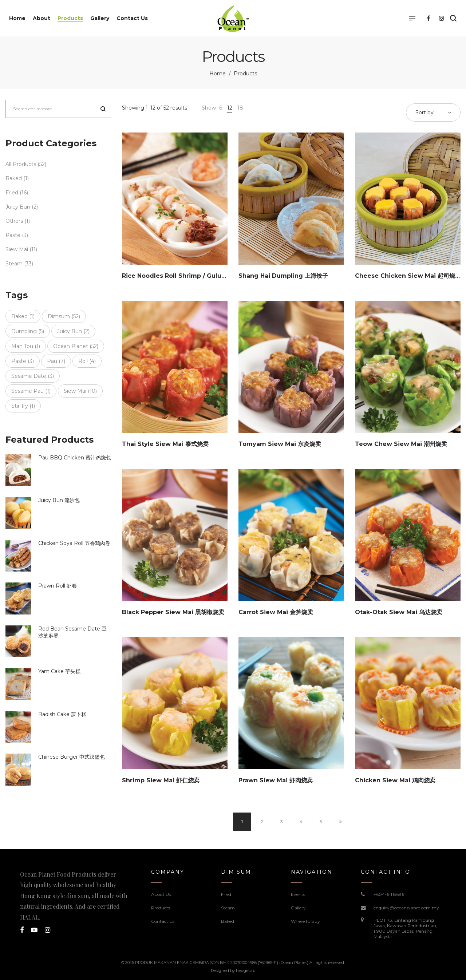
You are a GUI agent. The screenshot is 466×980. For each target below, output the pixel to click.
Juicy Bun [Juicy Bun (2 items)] (73, 331)
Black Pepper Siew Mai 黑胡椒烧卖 (173, 612)
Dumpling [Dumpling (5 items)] (28, 331)
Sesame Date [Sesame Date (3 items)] (33, 376)
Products (161, 908)
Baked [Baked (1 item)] (23, 316)
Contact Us (163, 921)
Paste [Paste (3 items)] (23, 361)
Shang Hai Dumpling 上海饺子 (283, 276)
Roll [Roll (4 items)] (87, 361)
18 (240, 108)
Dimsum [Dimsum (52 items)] (64, 316)
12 (230, 108)
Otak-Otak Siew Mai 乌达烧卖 (399, 612)
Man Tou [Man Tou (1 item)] (26, 346)
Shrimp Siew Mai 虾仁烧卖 (161, 780)
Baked (14, 178)
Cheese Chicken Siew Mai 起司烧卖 (408, 276)
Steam (14, 264)
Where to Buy (305, 921)
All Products (21, 164)
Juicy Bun (18, 207)
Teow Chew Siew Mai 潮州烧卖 (401, 444)
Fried (12, 193)
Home (218, 74)
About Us (161, 894)
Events (298, 894)
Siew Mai (17, 249)
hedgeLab (246, 971)
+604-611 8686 (389, 894)
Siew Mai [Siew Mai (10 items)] (80, 391)
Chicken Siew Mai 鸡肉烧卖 (395, 780)
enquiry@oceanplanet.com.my (406, 908)
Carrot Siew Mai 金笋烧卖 (276, 612)
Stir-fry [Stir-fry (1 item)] (23, 406)
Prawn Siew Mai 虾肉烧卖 (276, 780)
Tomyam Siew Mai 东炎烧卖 (280, 444)
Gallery (298, 908)
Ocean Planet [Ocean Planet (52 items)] (76, 346)
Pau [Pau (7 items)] (56, 361)
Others (14, 221)
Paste (13, 235)
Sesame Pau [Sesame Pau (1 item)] (31, 391)
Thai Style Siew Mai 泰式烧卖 (165, 444)
